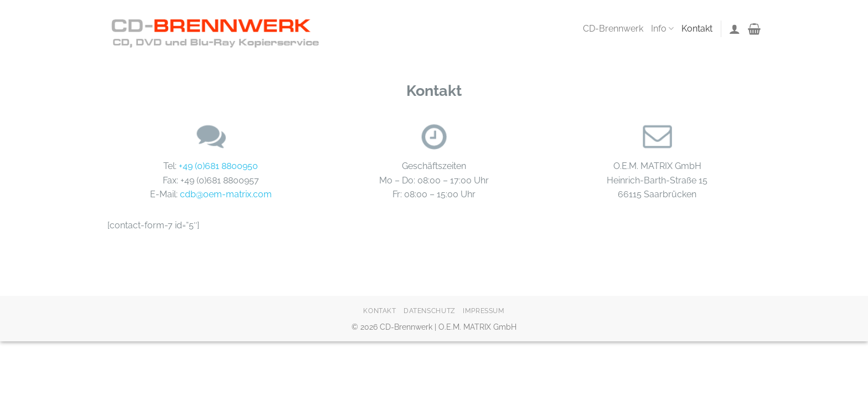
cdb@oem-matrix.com (226, 194)
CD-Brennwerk (613, 29)
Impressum (484, 311)
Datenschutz (430, 311)
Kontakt (697, 29)
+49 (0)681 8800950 (218, 166)
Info (662, 29)
